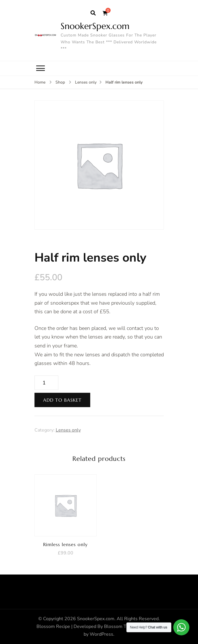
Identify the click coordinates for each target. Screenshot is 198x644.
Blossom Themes (122, 626)
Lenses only (68, 430)
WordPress (101, 634)
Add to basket (62, 400)
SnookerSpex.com (95, 26)
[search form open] (93, 13)
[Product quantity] (46, 383)
